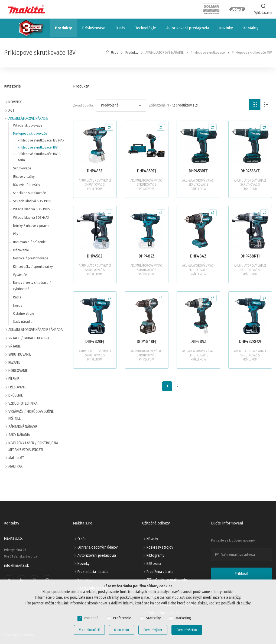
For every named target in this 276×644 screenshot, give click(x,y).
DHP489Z (198, 341)
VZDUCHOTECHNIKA (23, 403)
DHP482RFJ (95, 341)
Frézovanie (21, 250)
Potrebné (91, 618)
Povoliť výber (153, 630)
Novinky (226, 28)
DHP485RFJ (147, 171)
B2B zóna (154, 564)
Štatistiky (153, 618)
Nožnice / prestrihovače (31, 258)
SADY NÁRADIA (19, 435)
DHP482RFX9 (250, 341)
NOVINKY (15, 102)
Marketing (183, 618)
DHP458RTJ (250, 256)
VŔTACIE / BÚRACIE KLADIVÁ (29, 338)
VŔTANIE (14, 346)
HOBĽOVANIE (18, 371)
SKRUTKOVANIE (20, 354)
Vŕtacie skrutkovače (28, 125)
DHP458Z (95, 256)
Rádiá (17, 297)
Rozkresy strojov (160, 547)
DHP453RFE (198, 171)
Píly (16, 234)
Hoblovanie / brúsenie (29, 242)
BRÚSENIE (16, 395)
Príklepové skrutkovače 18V (38, 147)
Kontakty (251, 28)
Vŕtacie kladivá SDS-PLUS (32, 209)
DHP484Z (198, 256)
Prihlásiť (242, 574)
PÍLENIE (14, 379)
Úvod (115, 52)
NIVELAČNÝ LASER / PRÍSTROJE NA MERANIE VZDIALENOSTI (33, 446)
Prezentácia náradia (93, 572)
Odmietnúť (122, 630)
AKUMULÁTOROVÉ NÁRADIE (28, 119)
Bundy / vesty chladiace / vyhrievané (32, 286)
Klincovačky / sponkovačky (33, 267)
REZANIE (14, 363)
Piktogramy (155, 556)
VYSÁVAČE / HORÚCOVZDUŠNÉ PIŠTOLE (31, 415)
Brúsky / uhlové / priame (31, 226)
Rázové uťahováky (27, 185)
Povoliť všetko (187, 630)
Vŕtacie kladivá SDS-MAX (31, 218)
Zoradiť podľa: (83, 105)
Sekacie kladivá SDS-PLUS (32, 201)
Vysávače (20, 275)
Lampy (18, 305)
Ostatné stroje (24, 313)
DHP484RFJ (147, 341)
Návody (152, 539)
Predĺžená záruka (160, 572)
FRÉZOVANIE (17, 387)
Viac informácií (90, 630)
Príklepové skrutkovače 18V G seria (39, 157)
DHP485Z (95, 171)
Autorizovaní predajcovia (188, 28)
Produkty (63, 28)
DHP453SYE (250, 171)
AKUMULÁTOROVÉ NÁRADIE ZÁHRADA (35, 330)
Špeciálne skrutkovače (30, 193)
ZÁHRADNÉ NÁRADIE (23, 427)
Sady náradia (23, 322)
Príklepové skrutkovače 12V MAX (41, 140)
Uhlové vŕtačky (24, 177)
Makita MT (16, 458)
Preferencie (122, 618)
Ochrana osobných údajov (98, 547)
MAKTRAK (15, 466)
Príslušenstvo (94, 28)
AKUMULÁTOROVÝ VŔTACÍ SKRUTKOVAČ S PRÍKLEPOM (95, 185)
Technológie (146, 28)
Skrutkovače (22, 168)
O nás (120, 28)
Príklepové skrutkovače (30, 133)
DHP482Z (147, 256)
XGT (11, 110)
